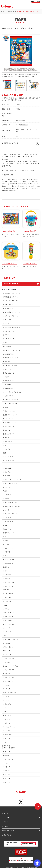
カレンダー (6, 817)
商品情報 (11, 11)
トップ (3, 11)
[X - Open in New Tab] (37, 144)
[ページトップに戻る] (38, 806)
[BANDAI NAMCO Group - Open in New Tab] (21, 844)
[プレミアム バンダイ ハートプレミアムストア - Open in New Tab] (21, 860)
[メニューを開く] (39, 6)
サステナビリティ (8, 831)
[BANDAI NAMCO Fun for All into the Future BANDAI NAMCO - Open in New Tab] (36, 2)
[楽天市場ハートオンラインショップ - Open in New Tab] (21, 852)
